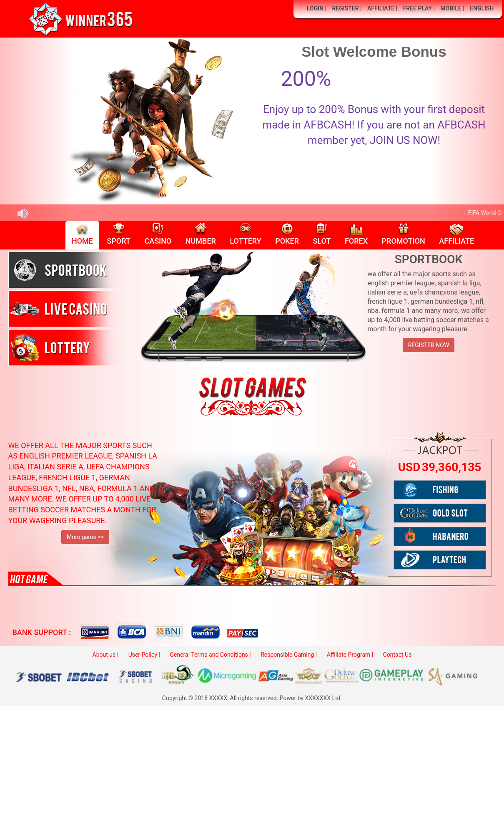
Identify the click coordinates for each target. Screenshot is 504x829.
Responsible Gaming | (289, 655)
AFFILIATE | (382, 8)
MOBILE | (453, 8)
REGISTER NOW (429, 345)
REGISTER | (347, 8)
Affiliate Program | (350, 655)
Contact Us (397, 655)
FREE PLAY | (419, 8)
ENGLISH (482, 8)
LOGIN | (317, 8)
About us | (106, 655)
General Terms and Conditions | (210, 655)
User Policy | (144, 655)
